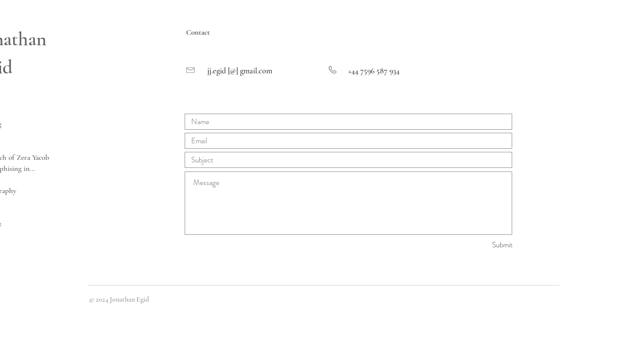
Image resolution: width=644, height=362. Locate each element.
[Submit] (477, 245)
